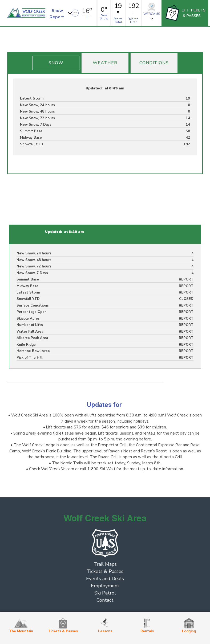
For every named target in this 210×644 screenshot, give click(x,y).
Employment (105, 586)
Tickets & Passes (105, 571)
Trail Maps (105, 564)
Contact (105, 600)
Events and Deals (105, 579)
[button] (61, 13)
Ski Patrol (105, 593)
